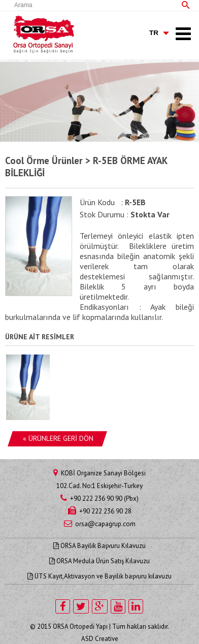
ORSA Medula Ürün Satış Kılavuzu (99, 561)
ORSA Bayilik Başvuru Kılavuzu (99, 546)
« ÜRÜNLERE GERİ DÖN (58, 438)
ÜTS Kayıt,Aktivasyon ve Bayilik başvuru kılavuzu (99, 576)
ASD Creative (100, 639)
